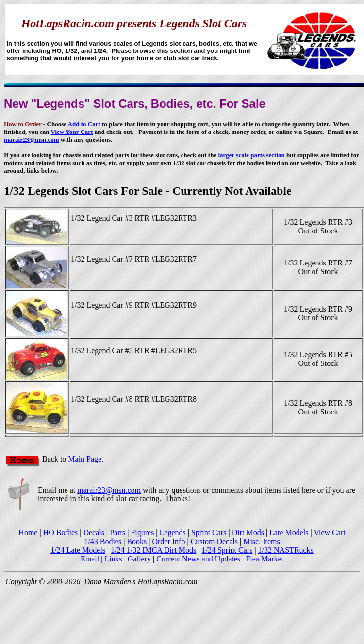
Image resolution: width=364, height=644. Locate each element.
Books (137, 541)
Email (90, 559)
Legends (173, 533)
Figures (142, 533)
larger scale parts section (251, 155)
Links (113, 559)
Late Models (289, 533)
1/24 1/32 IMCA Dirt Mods (153, 550)
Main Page (85, 459)
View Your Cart (72, 132)
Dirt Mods (248, 533)
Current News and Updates (198, 559)
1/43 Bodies (103, 541)
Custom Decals (214, 541)
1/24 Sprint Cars (227, 550)
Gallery (139, 559)
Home (28, 533)
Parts (117, 533)
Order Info (168, 541)
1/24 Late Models (78, 550)
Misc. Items (262, 541)
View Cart (329, 533)
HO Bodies (61, 533)
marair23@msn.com (32, 140)
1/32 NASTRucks (286, 550)
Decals (94, 533)
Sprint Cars (209, 533)
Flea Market (265, 559)
